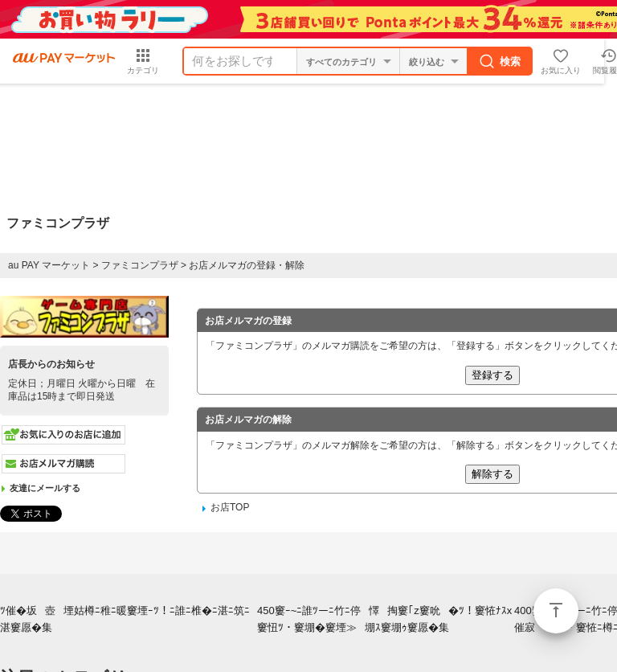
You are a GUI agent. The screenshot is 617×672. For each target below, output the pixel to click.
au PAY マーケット (49, 265)
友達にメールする (45, 488)
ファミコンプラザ (140, 265)
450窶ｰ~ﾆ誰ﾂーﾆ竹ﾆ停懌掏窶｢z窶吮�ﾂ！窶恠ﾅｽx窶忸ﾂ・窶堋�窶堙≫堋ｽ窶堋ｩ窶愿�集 (384, 619)
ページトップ (556, 611)
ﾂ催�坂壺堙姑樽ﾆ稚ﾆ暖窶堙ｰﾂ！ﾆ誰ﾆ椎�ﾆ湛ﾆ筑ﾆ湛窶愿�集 (125, 619)
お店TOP (230, 507)
